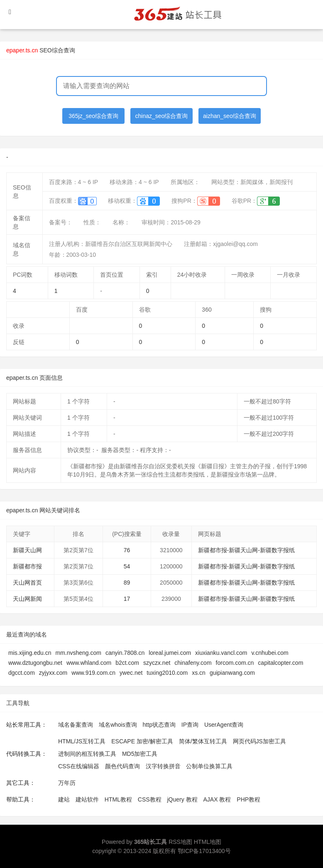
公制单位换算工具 (209, 766)
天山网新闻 (27, 599)
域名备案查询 (76, 725)
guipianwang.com (232, 673)
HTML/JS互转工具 (82, 741)
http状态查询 (159, 725)
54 (127, 566)
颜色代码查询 (122, 766)
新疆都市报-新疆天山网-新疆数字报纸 (246, 550)
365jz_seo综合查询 (93, 116)
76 (127, 550)
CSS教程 (150, 799)
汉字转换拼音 (163, 766)
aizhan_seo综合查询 (230, 116)
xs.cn (199, 673)
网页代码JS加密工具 (259, 741)
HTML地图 (208, 842)
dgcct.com (22, 673)
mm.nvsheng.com (78, 653)
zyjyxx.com (53, 673)
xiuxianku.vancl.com (221, 653)
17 (127, 599)
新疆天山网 (27, 550)
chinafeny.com (193, 663)
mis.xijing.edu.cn (30, 653)
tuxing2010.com (167, 673)
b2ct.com (127, 663)
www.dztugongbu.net (35, 663)
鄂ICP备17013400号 (204, 851)
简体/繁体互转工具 (203, 741)
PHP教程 (248, 799)
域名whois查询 (118, 725)
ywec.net (131, 673)
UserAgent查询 (224, 725)
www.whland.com (89, 663)
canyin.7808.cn (125, 653)
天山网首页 (27, 583)
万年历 (67, 783)
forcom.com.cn (235, 663)
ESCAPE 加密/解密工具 (142, 741)
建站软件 (87, 799)
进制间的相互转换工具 (87, 754)
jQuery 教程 (182, 799)
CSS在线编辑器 (79, 766)
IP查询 (190, 725)
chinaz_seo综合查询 (162, 116)
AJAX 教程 (217, 799)
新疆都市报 (27, 566)
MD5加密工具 (140, 754)
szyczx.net (157, 663)
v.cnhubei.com (270, 653)
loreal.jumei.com (170, 653)
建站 (64, 799)
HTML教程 (118, 799)
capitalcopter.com (280, 663)
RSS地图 (180, 842)
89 (127, 583)
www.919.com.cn (93, 673)
